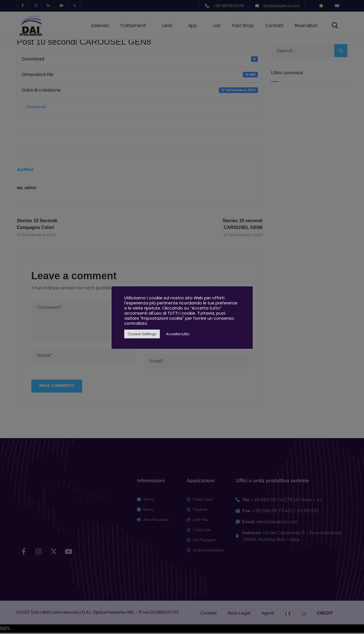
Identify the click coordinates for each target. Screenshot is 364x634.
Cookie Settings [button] (142, 334)
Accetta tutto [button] (178, 334)
